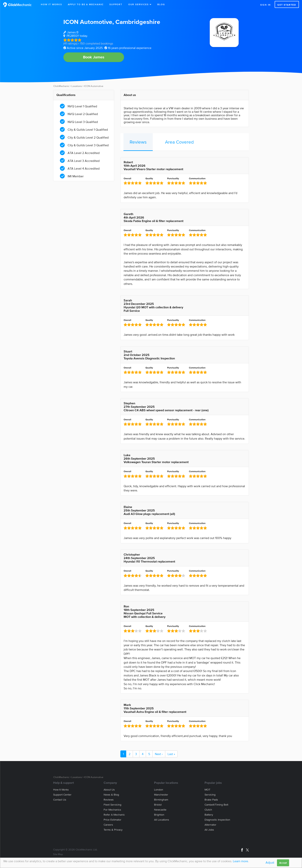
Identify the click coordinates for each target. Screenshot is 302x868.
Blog (161, 4)
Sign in (266, 5)
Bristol (158, 805)
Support (116, 4)
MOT (207, 790)
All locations (162, 820)
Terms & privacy (113, 830)
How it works (61, 790)
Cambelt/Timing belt (216, 805)
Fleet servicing (112, 805)
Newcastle (160, 810)
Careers (108, 825)
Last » (171, 754)
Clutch (208, 810)
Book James (94, 57)
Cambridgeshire (138, 22)
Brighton (159, 815)
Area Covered (179, 142)
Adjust (270, 862)
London (159, 790)
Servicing (210, 795)
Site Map (58, 854)
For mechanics (112, 810)
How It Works (51, 4)
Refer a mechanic (114, 815)
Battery (209, 815)
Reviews (138, 142)
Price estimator (112, 820)
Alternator (210, 825)
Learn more (240, 861)
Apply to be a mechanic (86, 4)
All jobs (209, 830)
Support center (62, 795)
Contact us (60, 800)
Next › (159, 754)
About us (109, 790)
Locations (77, 86)
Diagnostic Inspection (217, 820)
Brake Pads (211, 800)
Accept (283, 863)
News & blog (111, 795)
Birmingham (161, 800)
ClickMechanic (61, 86)
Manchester (161, 795)
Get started (287, 5)
